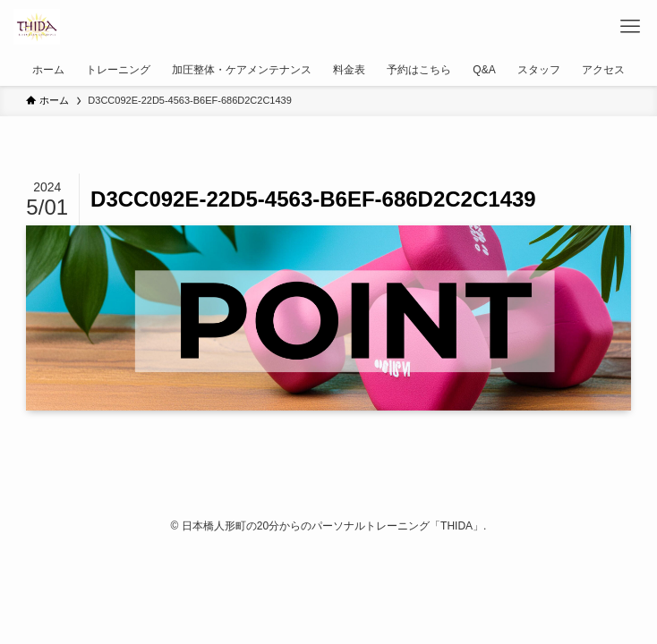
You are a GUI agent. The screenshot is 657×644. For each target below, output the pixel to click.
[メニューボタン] (630, 27)
